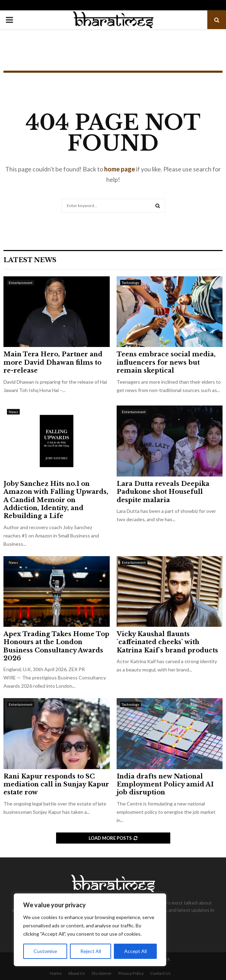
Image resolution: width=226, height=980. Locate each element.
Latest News (30, 260)
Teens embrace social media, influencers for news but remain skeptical (166, 362)
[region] (90, 930)
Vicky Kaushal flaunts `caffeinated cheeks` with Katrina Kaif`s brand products (167, 642)
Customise (45, 951)
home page (120, 169)
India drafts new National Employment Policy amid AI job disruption (165, 785)
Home (56, 973)
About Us (77, 973)
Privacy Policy (131, 973)
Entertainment (21, 283)
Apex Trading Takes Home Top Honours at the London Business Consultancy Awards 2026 (56, 646)
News (13, 412)
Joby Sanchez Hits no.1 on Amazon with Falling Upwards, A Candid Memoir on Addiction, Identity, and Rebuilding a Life (56, 500)
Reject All (91, 951)
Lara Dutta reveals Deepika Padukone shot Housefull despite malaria (163, 492)
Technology (130, 283)
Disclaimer (102, 973)
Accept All (135, 951)
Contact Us (160, 973)
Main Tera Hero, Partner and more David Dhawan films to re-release (53, 362)
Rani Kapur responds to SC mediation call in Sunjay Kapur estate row (56, 785)
